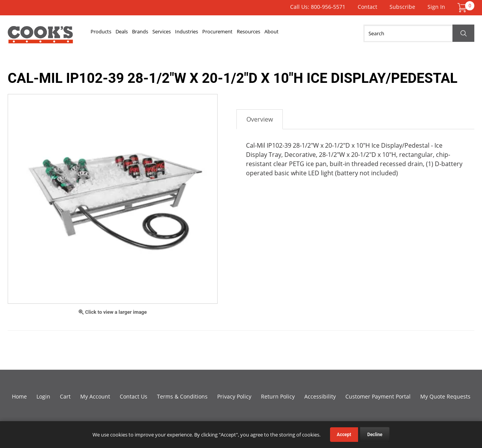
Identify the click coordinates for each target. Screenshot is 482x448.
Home (19, 396)
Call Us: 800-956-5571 (318, 7)
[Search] (419, 33)
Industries (216, 33)
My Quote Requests (445, 396)
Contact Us (134, 396)
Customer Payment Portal (378, 396)
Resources (293, 33)
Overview (260, 119)
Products (104, 33)
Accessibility (320, 396)
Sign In (436, 7)
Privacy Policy (234, 396)
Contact (367, 7)
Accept (344, 435)
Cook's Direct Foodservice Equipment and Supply (40, 38)
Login (43, 396)
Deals (131, 33)
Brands (156, 33)
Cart (65, 396)
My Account (95, 396)
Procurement (254, 33)
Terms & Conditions (182, 396)
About (323, 33)
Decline (375, 435)
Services (184, 33)
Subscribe (402, 7)
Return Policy (278, 396)
